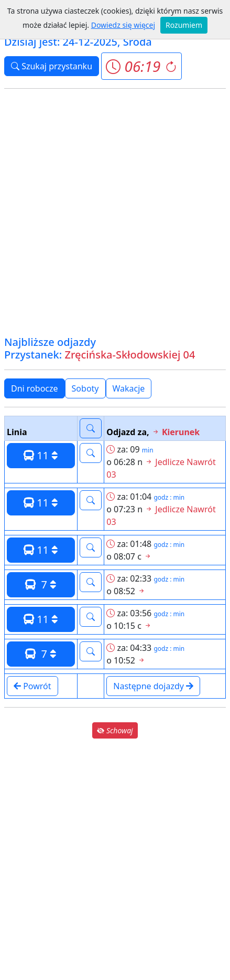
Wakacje (129, 388)
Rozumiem (184, 25)
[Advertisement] (115, 212)
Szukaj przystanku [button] (52, 66)
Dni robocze (35, 388)
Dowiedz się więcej (123, 25)
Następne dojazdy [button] (153, 686)
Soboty (85, 388)
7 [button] (41, 584)
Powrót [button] (32, 686)
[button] (141, 66)
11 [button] (41, 455)
